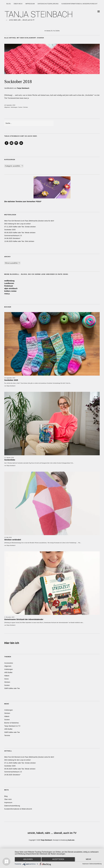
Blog (9, 4)
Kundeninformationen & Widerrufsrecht (79, 4)
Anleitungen (14, 107)
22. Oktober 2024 (9, 457)
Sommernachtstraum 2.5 (13, 236)
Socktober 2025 (10, 230)
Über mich (18, 4)
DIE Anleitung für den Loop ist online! (17, 224)
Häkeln (7, 676)
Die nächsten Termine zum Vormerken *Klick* (23, 201)
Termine (7, 735)
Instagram (16, 145)
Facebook (7, 145)
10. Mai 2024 (8, 537)
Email (21, 145)
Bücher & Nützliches (12, 723)
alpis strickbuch (11, 288)
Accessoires (9, 663)
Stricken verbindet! (13, 540)
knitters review (10, 291)
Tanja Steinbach (23, 88)
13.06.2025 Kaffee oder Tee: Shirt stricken (19, 241)
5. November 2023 (9, 617)
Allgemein (7, 107)
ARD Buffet (8, 672)
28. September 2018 (10, 105)
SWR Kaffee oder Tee (12, 688)
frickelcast (9, 286)
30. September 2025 (10, 378)
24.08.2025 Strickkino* (12, 238)
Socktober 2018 (21, 81)
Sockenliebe (10, 460)
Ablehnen (28, 860)
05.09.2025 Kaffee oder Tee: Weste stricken (20, 233)
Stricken (26, 107)
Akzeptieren (58, 860)
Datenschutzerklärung (48, 4)
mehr (89, 860)
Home (6, 679)
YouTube (11, 145)
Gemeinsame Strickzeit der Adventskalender (24, 619)
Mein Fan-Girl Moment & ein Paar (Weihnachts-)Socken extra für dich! (29, 221)
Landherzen (9, 283)
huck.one (71, 840)
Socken (20, 107)
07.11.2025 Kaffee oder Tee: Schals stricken (20, 227)
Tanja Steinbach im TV (12, 726)
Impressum (30, 4)
